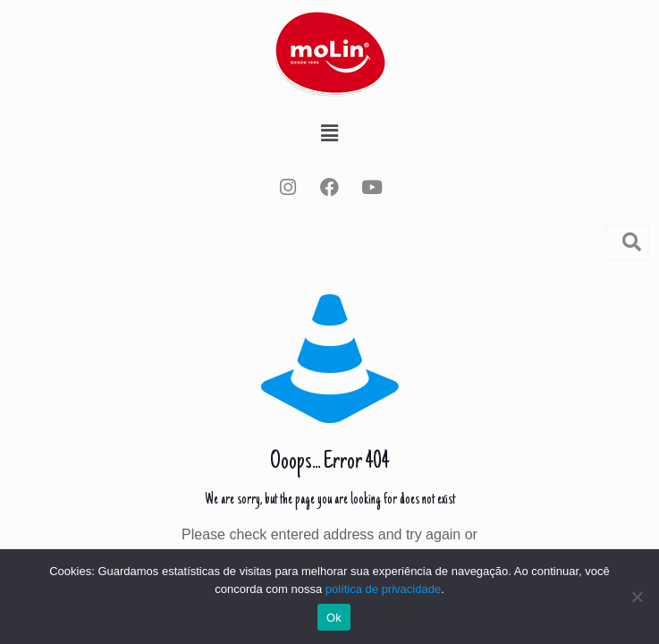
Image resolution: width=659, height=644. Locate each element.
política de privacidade (383, 589)
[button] (329, 133)
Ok (334, 618)
